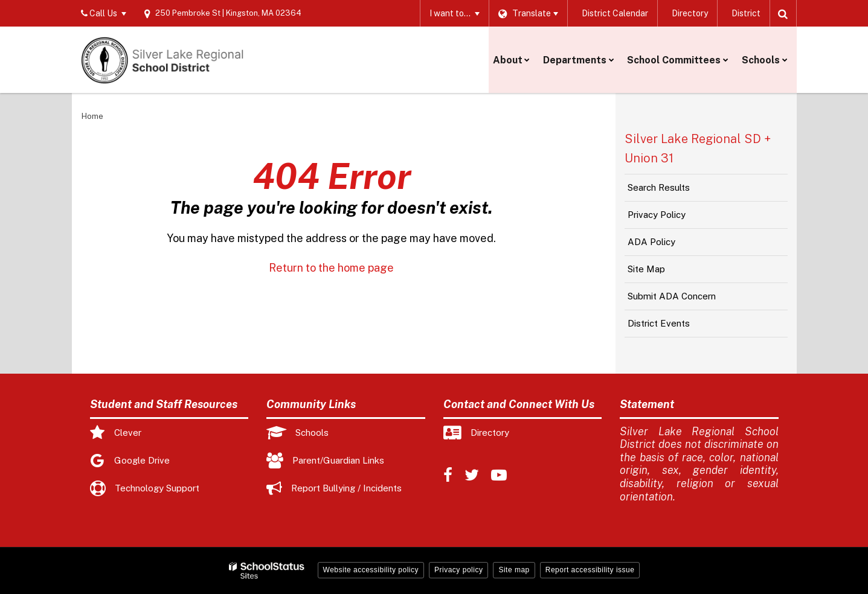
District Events (659, 323)
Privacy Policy (657, 215)
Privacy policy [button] (458, 570)
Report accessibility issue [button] (590, 570)
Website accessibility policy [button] (371, 570)
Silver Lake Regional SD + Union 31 (698, 148)
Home (92, 116)
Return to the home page (331, 268)
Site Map (646, 269)
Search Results (659, 187)
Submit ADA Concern (672, 296)
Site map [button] (514, 570)
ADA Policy (651, 242)
